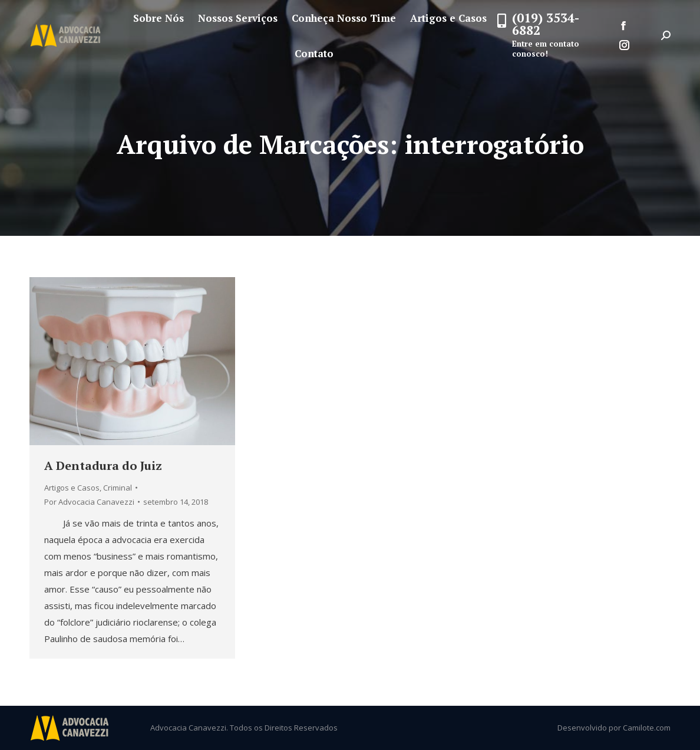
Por (89, 502)
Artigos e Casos (72, 488)
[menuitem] (159, 18)
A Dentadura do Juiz (103, 466)
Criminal (118, 488)
